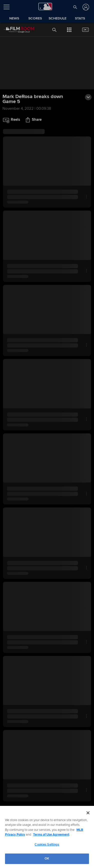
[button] (75, 7)
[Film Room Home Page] (15, 30)
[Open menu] (9, 7)
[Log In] (85, 7)
